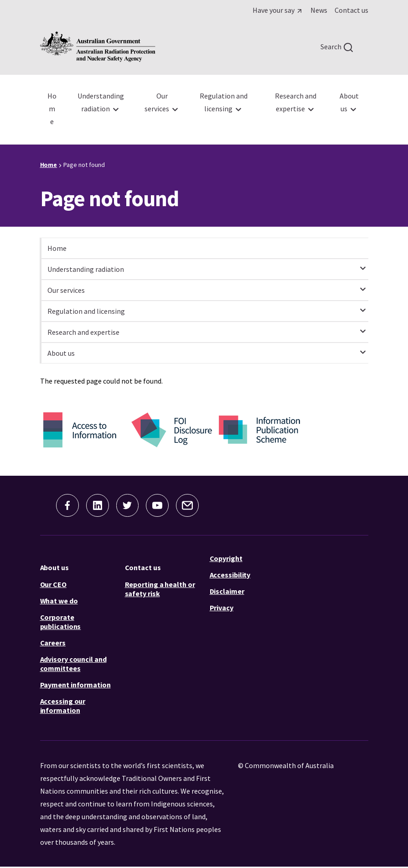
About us (54, 568)
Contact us (143, 568)
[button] (63, 506)
